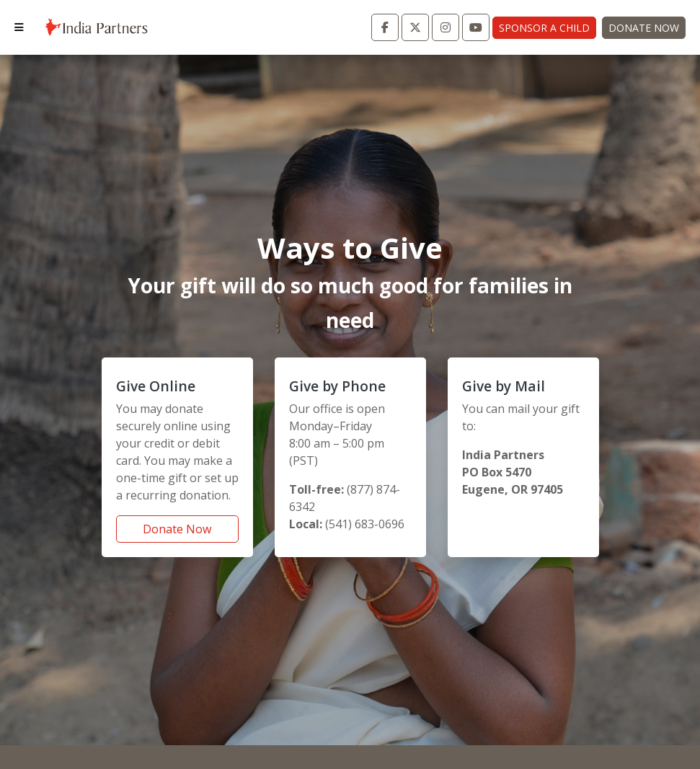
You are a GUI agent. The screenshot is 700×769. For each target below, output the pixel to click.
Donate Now (644, 28)
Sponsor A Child (544, 28)
